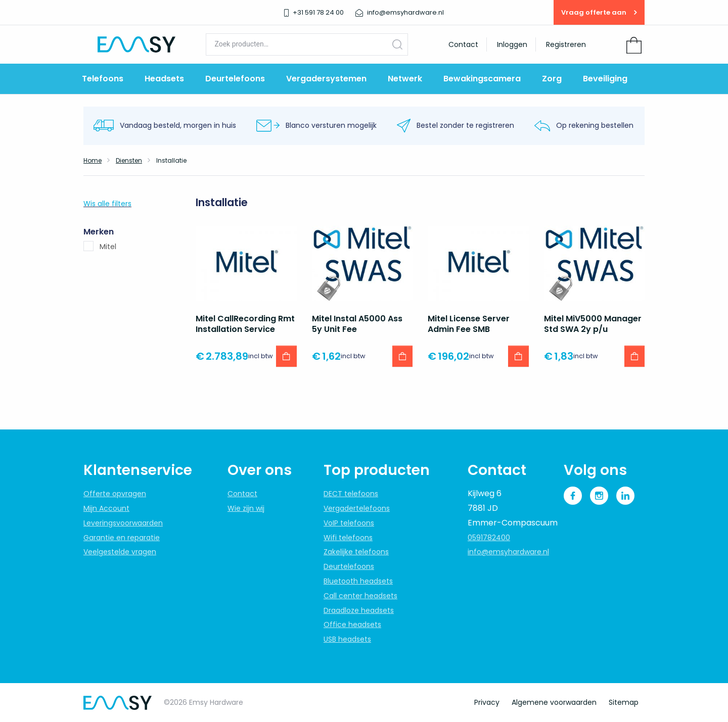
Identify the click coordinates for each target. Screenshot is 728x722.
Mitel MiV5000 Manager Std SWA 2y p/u (593, 324)
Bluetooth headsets (358, 581)
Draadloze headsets (359, 610)
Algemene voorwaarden (554, 702)
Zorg (552, 79)
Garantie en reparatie (122, 538)
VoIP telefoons (349, 523)
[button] (286, 356)
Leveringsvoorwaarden (123, 523)
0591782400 (489, 538)
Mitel (108, 247)
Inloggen (512, 44)
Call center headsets (360, 596)
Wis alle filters (107, 204)
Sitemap (624, 702)
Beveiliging (605, 79)
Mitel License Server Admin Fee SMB (469, 324)
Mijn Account (106, 508)
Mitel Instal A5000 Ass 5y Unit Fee (357, 324)
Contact (463, 44)
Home (93, 160)
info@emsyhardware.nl (508, 552)
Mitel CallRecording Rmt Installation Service (245, 324)
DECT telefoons (351, 494)
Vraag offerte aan (599, 12)
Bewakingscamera (482, 79)
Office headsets (352, 624)
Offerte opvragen (115, 494)
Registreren (566, 44)
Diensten (129, 160)
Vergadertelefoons (357, 508)
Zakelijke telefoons (356, 552)
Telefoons (103, 79)
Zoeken (397, 44)
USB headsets (347, 639)
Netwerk (405, 79)
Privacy (487, 702)
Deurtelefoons (235, 79)
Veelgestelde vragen (120, 552)
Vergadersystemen (326, 79)
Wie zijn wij (246, 508)
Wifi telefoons (348, 538)
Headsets (164, 79)
